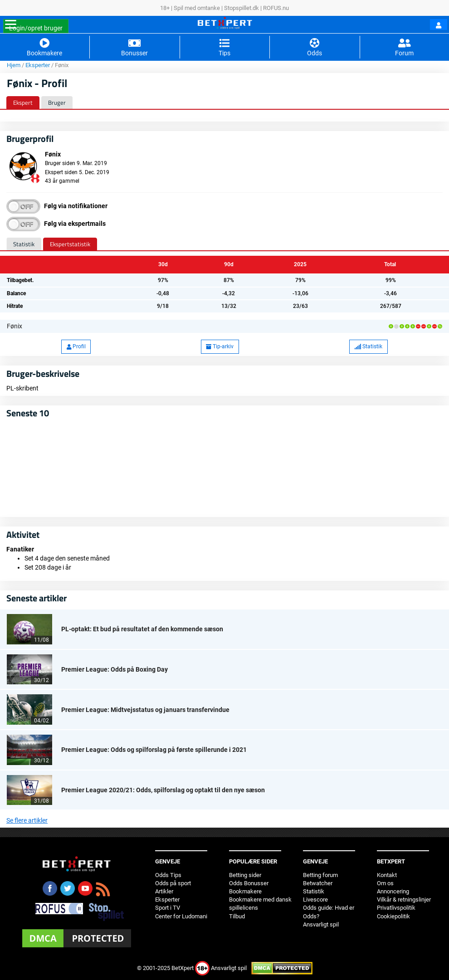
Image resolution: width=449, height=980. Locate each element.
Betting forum (320, 875)
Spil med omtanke (197, 8)
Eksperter (38, 65)
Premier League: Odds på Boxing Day (115, 669)
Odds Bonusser (249, 883)
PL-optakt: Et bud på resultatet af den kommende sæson (142, 629)
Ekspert (23, 102)
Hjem (14, 65)
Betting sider (245, 875)
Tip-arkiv (220, 346)
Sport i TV (168, 908)
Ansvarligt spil (321, 924)
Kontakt (387, 875)
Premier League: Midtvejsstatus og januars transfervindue (145, 710)
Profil (76, 346)
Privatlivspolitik (396, 908)
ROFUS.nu (276, 8)
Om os (385, 883)
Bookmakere (245, 891)
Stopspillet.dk (242, 8)
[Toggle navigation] (11, 24)
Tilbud (237, 916)
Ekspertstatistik (70, 244)
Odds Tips (168, 875)
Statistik (24, 244)
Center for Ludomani (181, 916)
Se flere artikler (27, 820)
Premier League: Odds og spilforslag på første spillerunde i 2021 (154, 750)
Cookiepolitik (393, 916)
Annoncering (393, 891)
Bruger (57, 102)
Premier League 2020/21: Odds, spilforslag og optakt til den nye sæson (163, 790)
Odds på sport (173, 883)
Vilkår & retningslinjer (404, 900)
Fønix (15, 326)
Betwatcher (318, 883)
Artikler (164, 891)
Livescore (315, 900)
